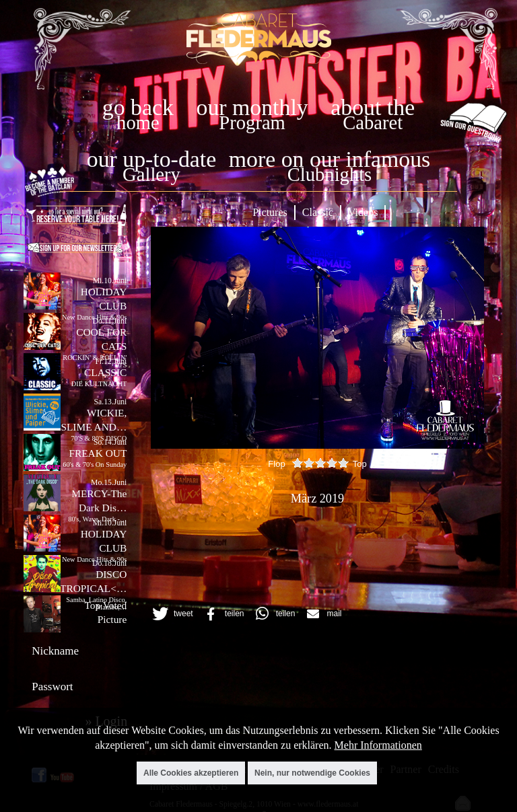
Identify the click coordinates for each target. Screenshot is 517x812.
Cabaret (373, 123)
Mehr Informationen (378, 745)
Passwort (52, 687)
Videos (363, 212)
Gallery (151, 175)
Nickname (55, 651)
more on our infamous (330, 159)
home (138, 123)
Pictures (270, 212)
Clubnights (330, 175)
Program (252, 123)
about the (373, 107)
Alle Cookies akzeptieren (191, 773)
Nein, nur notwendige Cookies (312, 773)
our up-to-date (151, 159)
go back (138, 107)
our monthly (252, 107)
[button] (171, 614)
